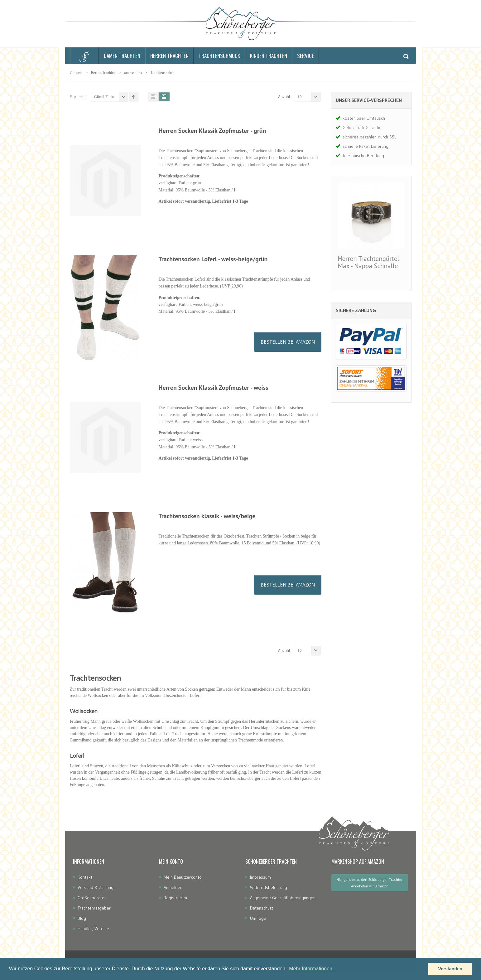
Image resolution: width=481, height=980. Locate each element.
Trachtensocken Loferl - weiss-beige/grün (213, 259)
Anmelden (173, 887)
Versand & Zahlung (96, 887)
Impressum (260, 877)
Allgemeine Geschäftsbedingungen (283, 898)
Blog (82, 918)
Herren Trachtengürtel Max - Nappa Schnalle (369, 262)
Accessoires (133, 72)
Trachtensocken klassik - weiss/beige (207, 516)
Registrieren (175, 898)
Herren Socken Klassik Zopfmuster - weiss (214, 388)
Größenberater (92, 898)
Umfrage (258, 918)
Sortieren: (79, 97)
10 (309, 97)
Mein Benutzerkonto (183, 877)
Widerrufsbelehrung (269, 887)
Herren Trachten (103, 72)
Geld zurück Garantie (362, 128)
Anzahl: (284, 97)
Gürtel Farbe (111, 97)
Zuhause (76, 72)
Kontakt (85, 877)
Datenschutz (262, 908)
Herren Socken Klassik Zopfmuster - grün (212, 131)
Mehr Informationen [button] (311, 969)
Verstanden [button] (450, 969)
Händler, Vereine (93, 929)
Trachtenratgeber (94, 908)
